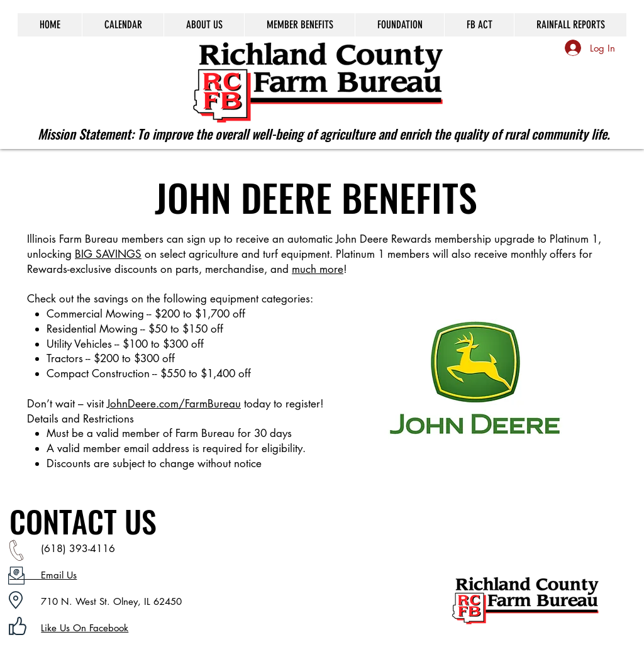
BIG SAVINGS (108, 254)
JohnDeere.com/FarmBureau (174, 404)
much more (318, 269)
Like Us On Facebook (85, 628)
